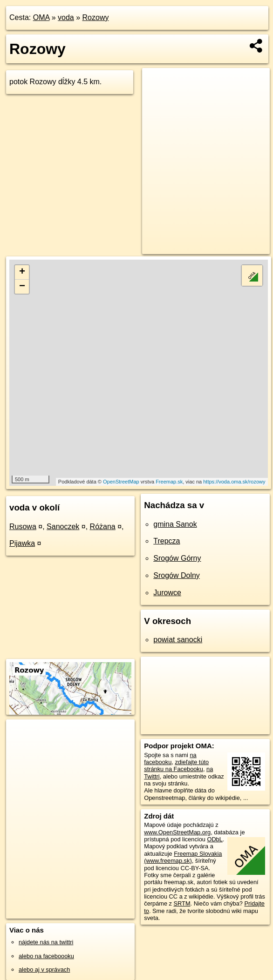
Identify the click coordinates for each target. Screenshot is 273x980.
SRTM (182, 903)
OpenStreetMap (121, 482)
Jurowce (167, 593)
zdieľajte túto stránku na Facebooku (176, 765)
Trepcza (167, 541)
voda (66, 17)
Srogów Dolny (177, 575)
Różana (103, 527)
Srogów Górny (177, 558)
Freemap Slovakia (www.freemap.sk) (183, 857)
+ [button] (22, 272)
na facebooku (170, 758)
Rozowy (96, 17)
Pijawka (22, 543)
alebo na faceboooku (46, 956)
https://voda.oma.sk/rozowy (234, 482)
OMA (41, 17)
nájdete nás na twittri (46, 942)
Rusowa (23, 527)
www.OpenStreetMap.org (177, 832)
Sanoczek (63, 527)
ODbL (215, 839)
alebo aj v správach (44, 970)
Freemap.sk (169, 482)
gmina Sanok (175, 524)
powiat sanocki (178, 640)
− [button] (22, 287)
